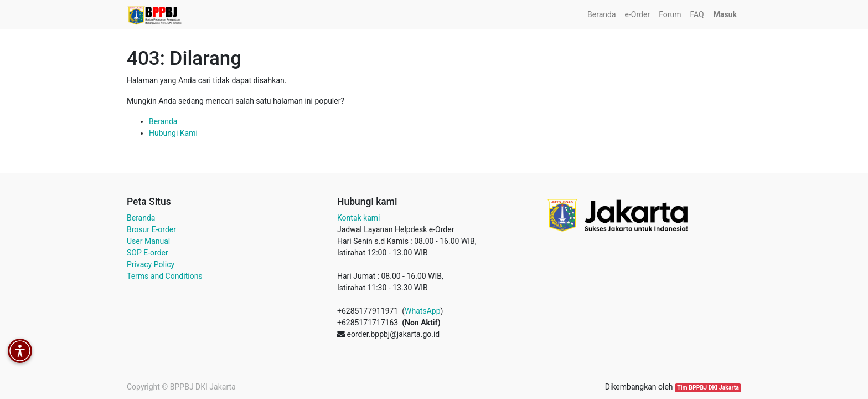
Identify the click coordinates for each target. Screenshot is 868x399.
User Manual (148, 241)
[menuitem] (601, 15)
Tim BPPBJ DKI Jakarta (708, 388)
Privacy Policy (151, 264)
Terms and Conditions (165, 276)
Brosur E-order (151, 229)
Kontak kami (358, 218)
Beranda (163, 121)
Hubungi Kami (173, 133)
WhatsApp (422, 311)
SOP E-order (148, 253)
